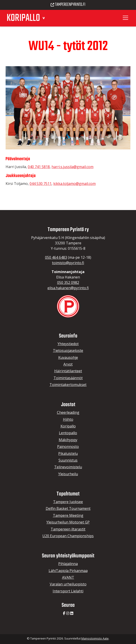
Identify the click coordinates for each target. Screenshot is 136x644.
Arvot (68, 364)
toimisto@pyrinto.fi (68, 263)
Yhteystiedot (68, 344)
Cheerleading (68, 412)
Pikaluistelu (68, 453)
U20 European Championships (68, 536)
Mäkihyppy (68, 440)
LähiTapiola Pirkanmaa (68, 571)
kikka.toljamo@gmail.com (74, 184)
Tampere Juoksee (68, 502)
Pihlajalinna (68, 564)
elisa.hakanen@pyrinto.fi (68, 288)
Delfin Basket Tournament (68, 508)
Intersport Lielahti (68, 591)
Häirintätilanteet (68, 371)
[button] (44, 18)
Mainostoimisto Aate (95, 638)
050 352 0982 (68, 283)
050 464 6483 (56, 257)
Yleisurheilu (68, 474)
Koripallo (68, 426)
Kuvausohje (68, 357)
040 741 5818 (39, 167)
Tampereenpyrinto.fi (68, 5)
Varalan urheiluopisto (68, 584)
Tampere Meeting (68, 515)
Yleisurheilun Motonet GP (68, 522)
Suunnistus (68, 460)
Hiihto (68, 419)
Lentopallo (68, 433)
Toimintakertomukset (68, 385)
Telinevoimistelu (68, 467)
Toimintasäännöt (68, 378)
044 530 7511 (41, 184)
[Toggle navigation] (126, 18)
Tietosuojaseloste (68, 350)
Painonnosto (68, 447)
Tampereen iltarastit (68, 529)
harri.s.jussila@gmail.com (72, 167)
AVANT (68, 577)
